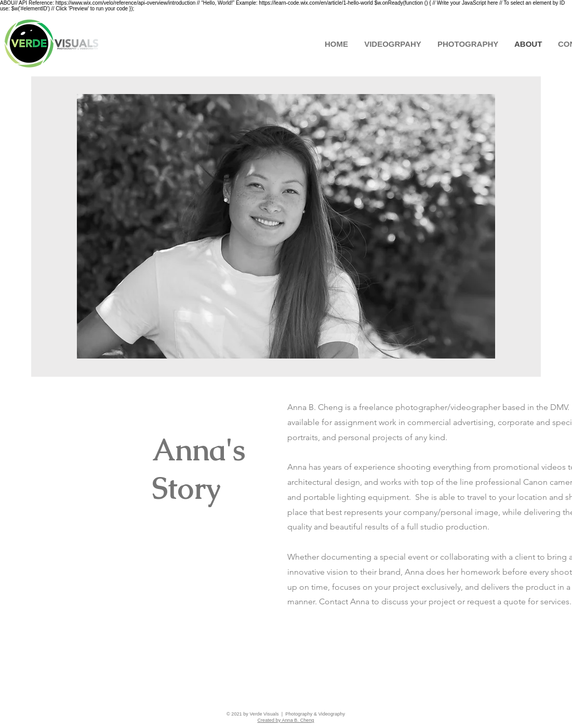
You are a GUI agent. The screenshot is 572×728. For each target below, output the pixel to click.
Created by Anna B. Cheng (285, 720)
